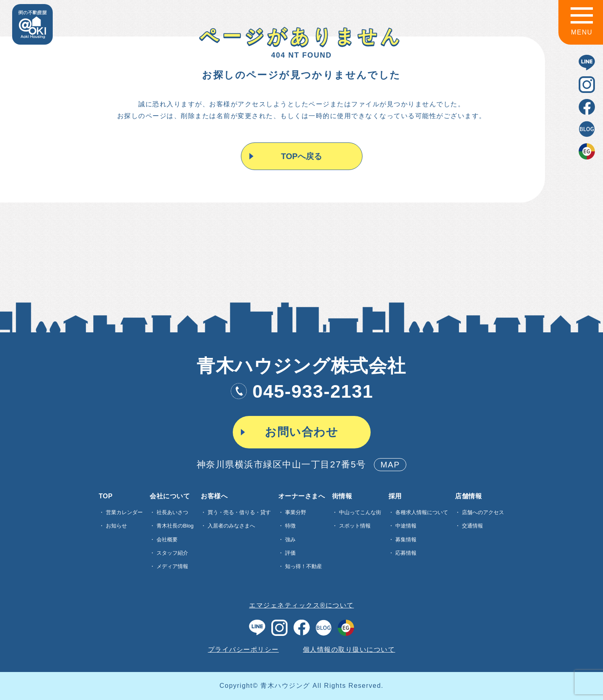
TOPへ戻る (301, 156)
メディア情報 (172, 566)
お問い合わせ (301, 432)
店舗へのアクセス (483, 512)
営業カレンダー (124, 512)
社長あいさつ (172, 512)
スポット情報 (355, 526)
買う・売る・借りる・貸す (239, 512)
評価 (290, 553)
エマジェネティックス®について (301, 605)
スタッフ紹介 (172, 553)
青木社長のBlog (175, 526)
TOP (106, 496)
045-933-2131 (301, 391)
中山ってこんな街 (360, 512)
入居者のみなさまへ (231, 526)
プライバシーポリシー (244, 649)
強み (290, 540)
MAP (390, 465)
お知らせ (116, 526)
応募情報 (406, 553)
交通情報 (472, 526)
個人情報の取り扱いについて (349, 649)
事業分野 (296, 512)
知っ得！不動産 (304, 566)
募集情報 (406, 540)
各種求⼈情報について (422, 512)
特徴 (290, 526)
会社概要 (167, 540)
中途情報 (406, 526)
